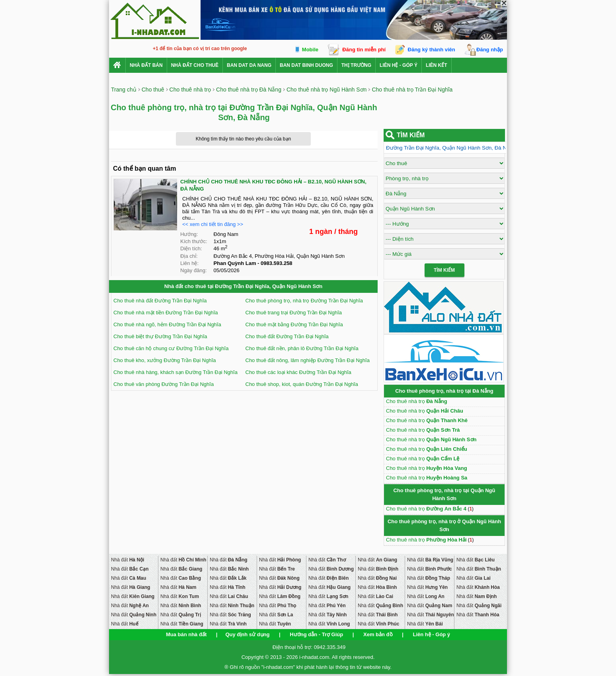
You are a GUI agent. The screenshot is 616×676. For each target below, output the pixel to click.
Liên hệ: (189, 263)
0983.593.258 (277, 263)
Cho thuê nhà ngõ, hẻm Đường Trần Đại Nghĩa (167, 324)
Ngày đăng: (194, 270)
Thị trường (356, 65)
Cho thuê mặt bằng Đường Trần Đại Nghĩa (294, 324)
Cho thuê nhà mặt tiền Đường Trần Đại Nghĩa (166, 313)
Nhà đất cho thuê (195, 65)
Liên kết (437, 65)
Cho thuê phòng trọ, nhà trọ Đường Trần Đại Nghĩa (304, 301)
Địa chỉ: (189, 256)
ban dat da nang (249, 65)
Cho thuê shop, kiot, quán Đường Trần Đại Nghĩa (302, 384)
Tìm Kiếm (444, 270)
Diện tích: (191, 248)
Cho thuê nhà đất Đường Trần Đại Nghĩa (160, 301)
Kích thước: (194, 241)
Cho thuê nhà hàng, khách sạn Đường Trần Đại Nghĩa (175, 372)
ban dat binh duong (306, 65)
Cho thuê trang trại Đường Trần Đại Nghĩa (294, 313)
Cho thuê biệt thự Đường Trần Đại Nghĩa (160, 336)
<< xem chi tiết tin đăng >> (213, 224)
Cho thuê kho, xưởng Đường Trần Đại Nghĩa (165, 360)
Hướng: (189, 234)
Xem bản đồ (378, 634)
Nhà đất (128, 560)
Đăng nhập (490, 50)
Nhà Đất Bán (146, 65)
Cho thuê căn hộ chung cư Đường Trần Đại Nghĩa (171, 348)
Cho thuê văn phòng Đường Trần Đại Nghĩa (164, 384)
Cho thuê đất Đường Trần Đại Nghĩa (287, 336)
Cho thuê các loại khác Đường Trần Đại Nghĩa (298, 372)
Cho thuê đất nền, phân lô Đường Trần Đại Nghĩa (302, 348)
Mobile (310, 50)
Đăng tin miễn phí (364, 50)
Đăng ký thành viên (432, 50)
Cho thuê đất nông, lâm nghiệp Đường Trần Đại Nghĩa (308, 360)
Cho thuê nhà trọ (417, 401)
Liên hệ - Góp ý (399, 65)
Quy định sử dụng (247, 634)
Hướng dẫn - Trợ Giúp (316, 634)
